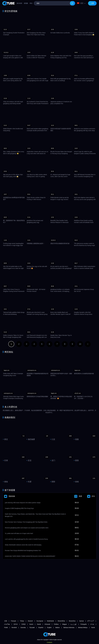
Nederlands (50, 621)
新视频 (26, 3)
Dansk (39, 624)
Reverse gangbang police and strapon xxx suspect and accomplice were (27, 528)
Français (14, 621)
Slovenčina (72, 621)
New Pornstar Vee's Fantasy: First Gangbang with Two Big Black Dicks (26, 522)
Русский (32, 627)
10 (80, 344)
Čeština (56, 624)
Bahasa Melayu (83, 627)
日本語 (23, 624)
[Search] (73, 3)
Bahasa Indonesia (69, 627)
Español (41, 627)
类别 (31, 3)
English (49, 627)
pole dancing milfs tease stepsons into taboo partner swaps (23, 503)
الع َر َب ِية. (74, 624)
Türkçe (22, 621)
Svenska (23, 627)
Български (40, 621)
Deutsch (30, 621)
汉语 (6, 621)
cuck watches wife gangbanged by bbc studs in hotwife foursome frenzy (26, 539)
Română (14, 627)
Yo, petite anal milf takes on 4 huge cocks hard (19, 533)
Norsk (93, 627)
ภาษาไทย (7, 624)
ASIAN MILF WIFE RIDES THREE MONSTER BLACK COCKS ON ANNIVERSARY (30, 556)
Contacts (49, 642)
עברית (92, 624)
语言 (80, 3)
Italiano (57, 627)
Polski (6, 627)
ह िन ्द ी (91, 621)
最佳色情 (19, 3)
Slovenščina (61, 621)
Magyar (65, 624)
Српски (81, 621)
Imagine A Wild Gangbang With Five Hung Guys (19, 508)
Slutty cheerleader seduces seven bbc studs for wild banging (23, 545)
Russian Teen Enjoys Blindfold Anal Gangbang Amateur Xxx (23, 550)
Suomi (31, 624)
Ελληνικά (47, 624)
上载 (92, 3)
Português (84, 624)
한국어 (16, 624)
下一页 (88, 344)
